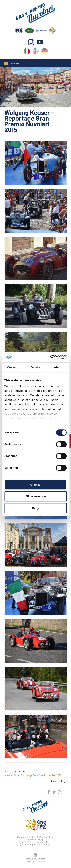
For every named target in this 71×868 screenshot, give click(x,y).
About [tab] (58, 367)
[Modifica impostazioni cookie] (35, 844)
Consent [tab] (13, 367)
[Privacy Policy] (27, 842)
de (45, 52)
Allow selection (35, 496)
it (27, 52)
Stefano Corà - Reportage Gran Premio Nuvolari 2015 (33, 775)
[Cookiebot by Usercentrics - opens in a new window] (51, 357)
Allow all (35, 485)
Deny (35, 508)
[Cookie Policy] (43, 842)
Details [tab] (36, 367)
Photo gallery (58, 781)
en (36, 52)
